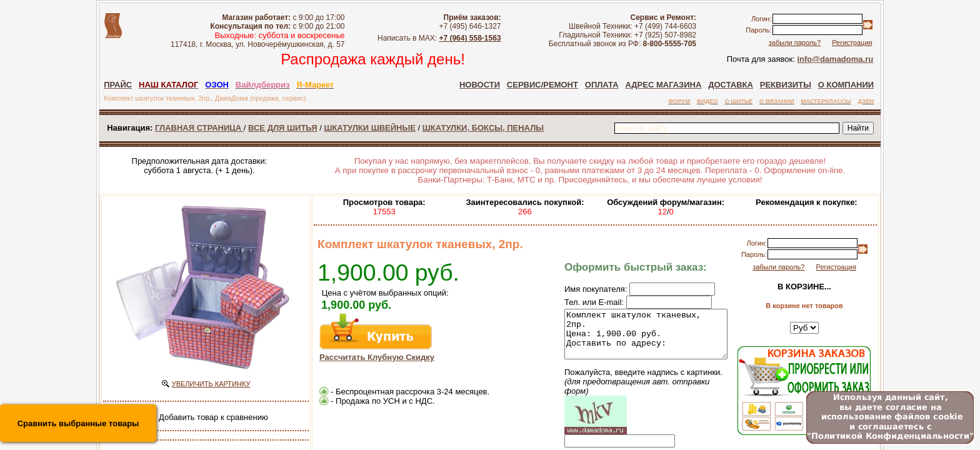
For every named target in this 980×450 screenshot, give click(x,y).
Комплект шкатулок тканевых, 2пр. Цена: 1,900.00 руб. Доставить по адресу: (637, 339)
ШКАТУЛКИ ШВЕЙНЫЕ (370, 128)
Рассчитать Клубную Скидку (377, 357)
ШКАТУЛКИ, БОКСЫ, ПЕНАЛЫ (483, 128)
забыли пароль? (795, 42)
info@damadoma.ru (835, 59)
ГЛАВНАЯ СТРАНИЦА (199, 128)
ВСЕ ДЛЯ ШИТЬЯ (282, 128)
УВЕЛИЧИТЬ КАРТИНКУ (211, 384)
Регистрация (852, 42)
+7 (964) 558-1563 (470, 38)
